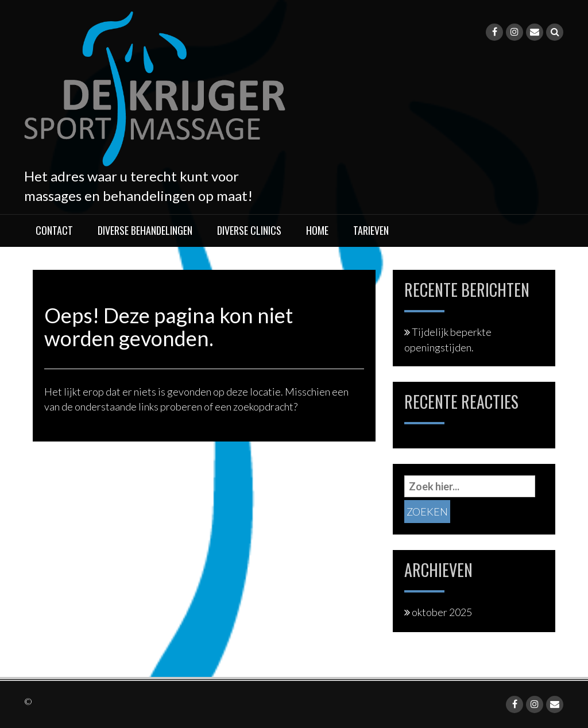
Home (317, 230)
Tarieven (371, 230)
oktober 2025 (442, 612)
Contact (54, 230)
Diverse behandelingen (145, 230)
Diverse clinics (249, 230)
